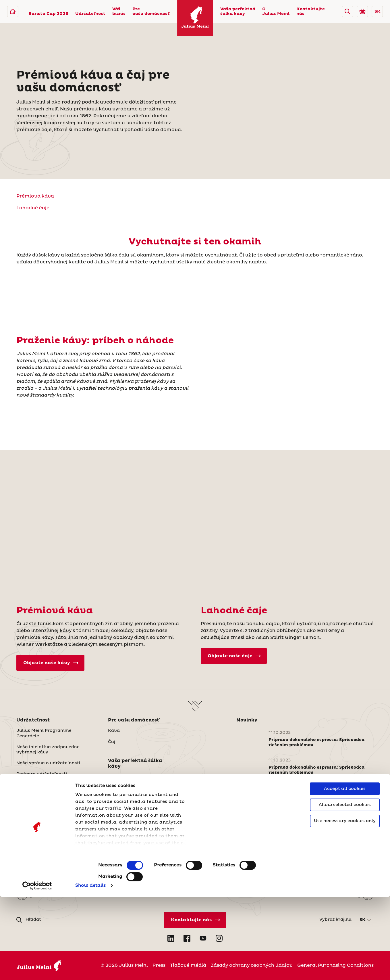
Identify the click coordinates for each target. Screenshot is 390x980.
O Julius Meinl (276, 12)
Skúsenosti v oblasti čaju (136, 788)
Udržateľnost (90, 14)
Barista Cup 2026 (48, 14)
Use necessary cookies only (345, 904)
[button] (347, 12)
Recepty (117, 799)
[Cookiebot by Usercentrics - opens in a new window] (37, 969)
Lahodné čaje (33, 208)
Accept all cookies (345, 872)
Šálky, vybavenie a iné (41, 842)
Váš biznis (119, 12)
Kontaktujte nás (311, 12)
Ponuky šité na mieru (40, 809)
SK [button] (378, 12)
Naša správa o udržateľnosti (48, 763)
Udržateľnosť (123, 850)
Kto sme (117, 828)
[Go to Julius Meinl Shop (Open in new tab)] (362, 12)
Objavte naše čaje (234, 656)
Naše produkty (33, 820)
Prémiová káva (35, 196)
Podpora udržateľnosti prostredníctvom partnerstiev (50, 777)
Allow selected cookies (345, 888)
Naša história (123, 839)
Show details (90, 969)
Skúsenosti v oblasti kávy (137, 777)
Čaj (112, 742)
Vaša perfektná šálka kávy (238, 12)
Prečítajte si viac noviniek (268, 816)
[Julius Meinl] (13, 12)
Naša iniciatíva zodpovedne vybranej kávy (48, 750)
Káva (114, 731)
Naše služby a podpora (42, 831)
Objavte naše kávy (51, 663)
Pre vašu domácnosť (151, 12)
